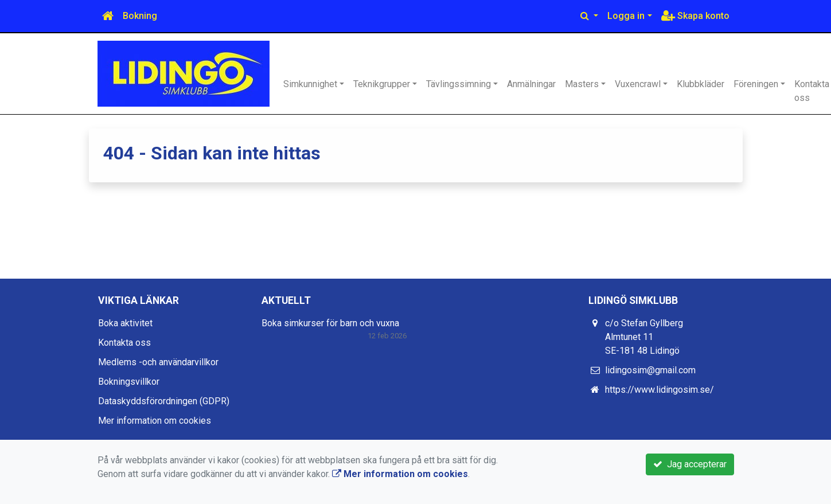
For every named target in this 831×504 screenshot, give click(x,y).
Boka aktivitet (125, 323)
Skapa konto (695, 16)
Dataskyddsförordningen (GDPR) (164, 401)
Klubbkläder (701, 84)
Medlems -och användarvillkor (158, 362)
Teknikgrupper (382, 84)
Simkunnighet (310, 84)
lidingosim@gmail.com (650, 370)
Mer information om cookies (155, 421)
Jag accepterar (690, 464)
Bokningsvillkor (129, 382)
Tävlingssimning (459, 84)
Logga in (626, 16)
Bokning (140, 16)
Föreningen (756, 84)
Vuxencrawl (638, 84)
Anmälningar (531, 84)
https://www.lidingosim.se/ (660, 390)
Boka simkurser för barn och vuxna (330, 323)
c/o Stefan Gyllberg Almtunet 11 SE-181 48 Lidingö (644, 337)
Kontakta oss (124, 343)
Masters (582, 84)
